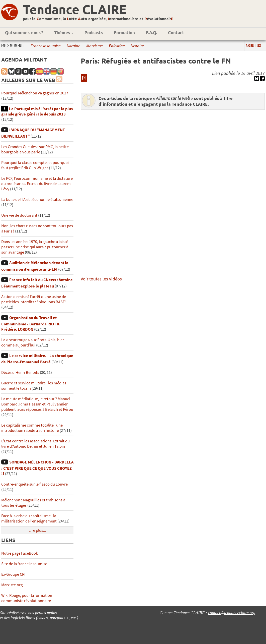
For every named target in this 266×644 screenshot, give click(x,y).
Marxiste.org (12, 585)
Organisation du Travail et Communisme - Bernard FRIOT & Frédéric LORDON (30, 324)
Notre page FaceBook (20, 553)
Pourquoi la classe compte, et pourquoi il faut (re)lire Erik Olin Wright (36, 165)
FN (84, 78)
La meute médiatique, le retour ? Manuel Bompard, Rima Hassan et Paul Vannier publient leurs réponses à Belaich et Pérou (37, 404)
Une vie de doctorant (19, 215)
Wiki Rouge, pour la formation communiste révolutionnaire (27, 598)
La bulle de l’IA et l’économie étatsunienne (37, 199)
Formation (124, 33)
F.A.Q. (151, 33)
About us (253, 45)
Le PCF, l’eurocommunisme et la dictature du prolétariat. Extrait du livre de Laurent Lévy (37, 184)
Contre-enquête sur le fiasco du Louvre (34, 484)
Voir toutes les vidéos (101, 279)
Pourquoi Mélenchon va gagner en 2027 (35, 93)
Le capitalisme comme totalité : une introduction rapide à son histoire (32, 428)
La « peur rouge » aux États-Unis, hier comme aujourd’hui (33, 342)
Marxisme (95, 46)
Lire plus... (37, 530)
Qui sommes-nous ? (24, 33)
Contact (176, 33)
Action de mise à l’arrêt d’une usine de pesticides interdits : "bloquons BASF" (34, 299)
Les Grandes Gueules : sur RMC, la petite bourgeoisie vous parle (35, 149)
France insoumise (46, 46)
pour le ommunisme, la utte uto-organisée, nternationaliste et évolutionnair (98, 19)
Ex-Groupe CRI (13, 574)
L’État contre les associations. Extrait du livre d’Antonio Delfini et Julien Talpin (35, 444)
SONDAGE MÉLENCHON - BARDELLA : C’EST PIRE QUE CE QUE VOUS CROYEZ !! (37, 468)
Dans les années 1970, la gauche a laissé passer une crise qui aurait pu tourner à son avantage (35, 247)
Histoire (137, 46)
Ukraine (73, 46)
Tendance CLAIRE (75, 9)
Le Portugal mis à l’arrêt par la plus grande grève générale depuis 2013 (37, 111)
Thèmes (64, 33)
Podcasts (94, 33)
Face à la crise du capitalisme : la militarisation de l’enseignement (29, 518)
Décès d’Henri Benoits (20, 372)
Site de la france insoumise (24, 564)
